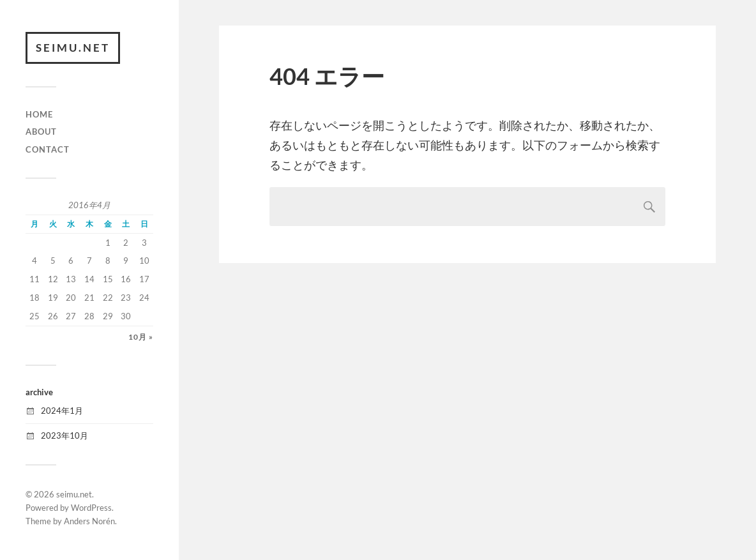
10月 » (141, 337)
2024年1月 (62, 411)
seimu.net (73, 48)
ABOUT (41, 132)
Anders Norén (89, 521)
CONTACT (48, 149)
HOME (39, 114)
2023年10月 (64, 435)
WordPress (91, 508)
